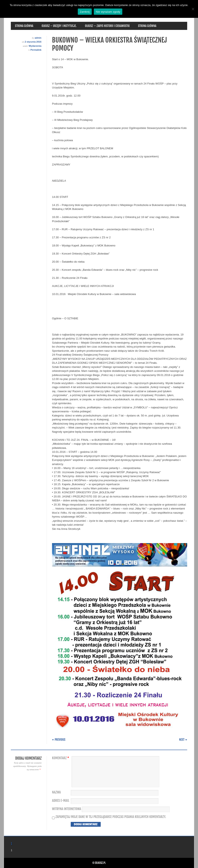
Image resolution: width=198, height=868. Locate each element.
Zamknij (85, 12)
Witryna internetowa (67, 809)
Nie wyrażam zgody (108, 12)
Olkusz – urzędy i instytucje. (59, 26)
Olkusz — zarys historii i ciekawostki (107, 26)
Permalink (36, 50)
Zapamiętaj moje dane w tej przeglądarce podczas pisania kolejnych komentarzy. (111, 817)
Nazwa (56, 792)
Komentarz (61, 758)
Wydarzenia (35, 46)
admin (38, 38)
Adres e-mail (61, 801)
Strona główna (24, 26)
